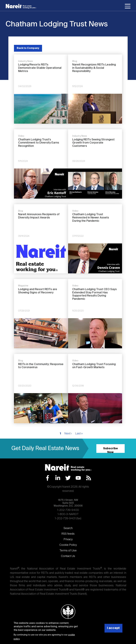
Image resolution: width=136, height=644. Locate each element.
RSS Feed (89, 478)
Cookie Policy (68, 545)
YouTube (78, 478)
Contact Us (68, 556)
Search (68, 528)
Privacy (68, 539)
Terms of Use (68, 551)
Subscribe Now (110, 450)
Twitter (68, 478)
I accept (113, 628)
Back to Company (28, 48)
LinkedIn (58, 478)
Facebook (48, 478)
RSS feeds (68, 534)
